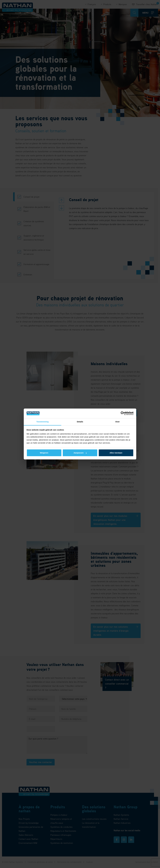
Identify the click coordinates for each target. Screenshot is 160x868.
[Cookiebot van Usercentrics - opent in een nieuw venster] (123, 413)
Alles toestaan (116, 453)
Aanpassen (80, 453)
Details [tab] (80, 422)
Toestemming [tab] (42, 422)
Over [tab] (118, 422)
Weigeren (44, 453)
